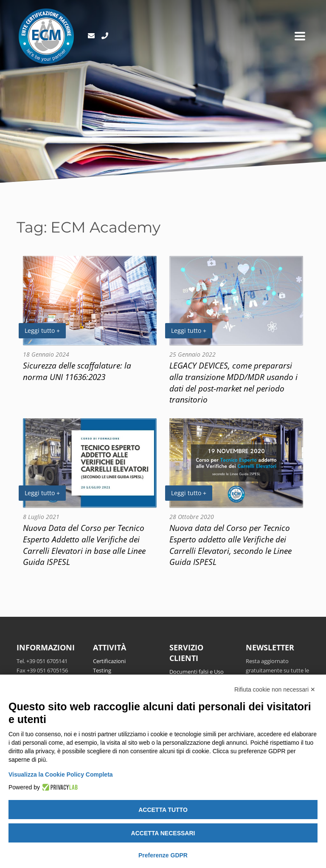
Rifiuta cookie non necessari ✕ (275, 689)
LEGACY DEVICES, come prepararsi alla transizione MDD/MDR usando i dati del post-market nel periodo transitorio (233, 383)
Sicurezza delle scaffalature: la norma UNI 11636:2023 (77, 371)
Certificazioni (109, 661)
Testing (102, 670)
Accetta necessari (163, 833)
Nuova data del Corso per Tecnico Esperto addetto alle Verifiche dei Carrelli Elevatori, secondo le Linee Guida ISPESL (230, 545)
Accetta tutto (163, 810)
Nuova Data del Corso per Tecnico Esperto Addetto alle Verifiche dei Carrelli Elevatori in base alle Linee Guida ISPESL (84, 545)
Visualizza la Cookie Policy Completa (61, 774)
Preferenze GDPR (163, 855)
